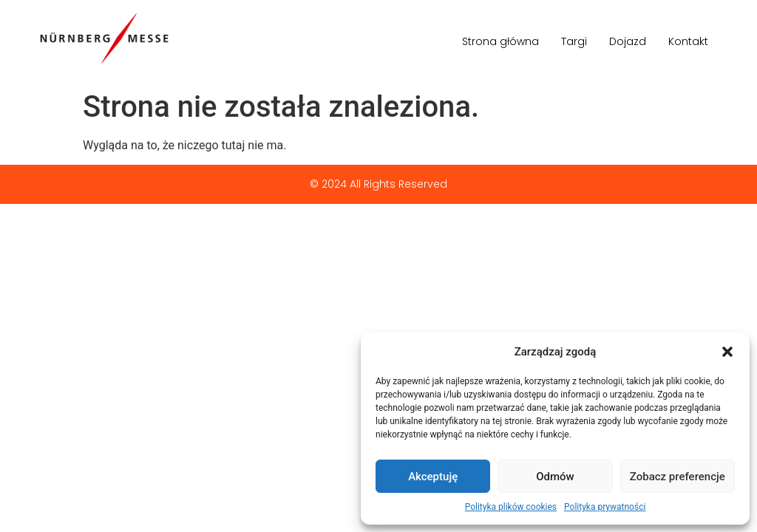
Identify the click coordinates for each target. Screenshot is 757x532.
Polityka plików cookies (511, 507)
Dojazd (628, 41)
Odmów (555, 477)
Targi (574, 41)
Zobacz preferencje (678, 477)
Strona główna (500, 41)
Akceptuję (433, 477)
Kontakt (688, 41)
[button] (727, 352)
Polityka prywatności (605, 507)
